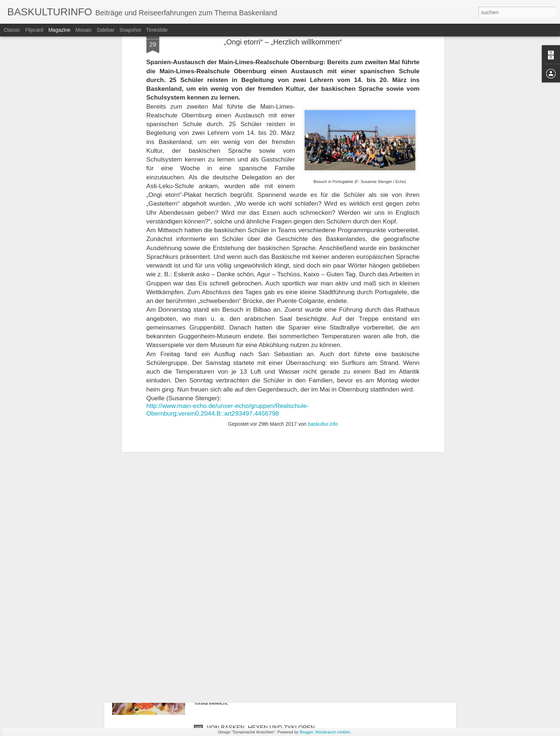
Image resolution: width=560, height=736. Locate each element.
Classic (12, 30)
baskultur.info (323, 263)
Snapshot (130, 30)
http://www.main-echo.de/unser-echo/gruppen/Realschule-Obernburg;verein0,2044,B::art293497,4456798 (228, 248)
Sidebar (106, 30)
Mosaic (83, 30)
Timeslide (157, 30)
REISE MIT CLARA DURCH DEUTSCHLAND (265, 562)
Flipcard (34, 30)
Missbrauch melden (333, 732)
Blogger (306, 732)
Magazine (60, 30)
